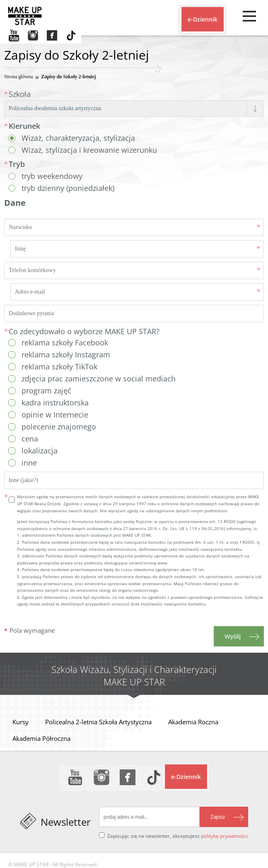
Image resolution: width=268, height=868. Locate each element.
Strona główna (19, 77)
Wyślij (233, 636)
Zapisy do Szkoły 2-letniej (68, 77)
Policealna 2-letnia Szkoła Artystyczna (98, 722)
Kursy (21, 722)
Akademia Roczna (193, 722)
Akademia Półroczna (41, 738)
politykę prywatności (224, 836)
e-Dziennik (203, 19)
